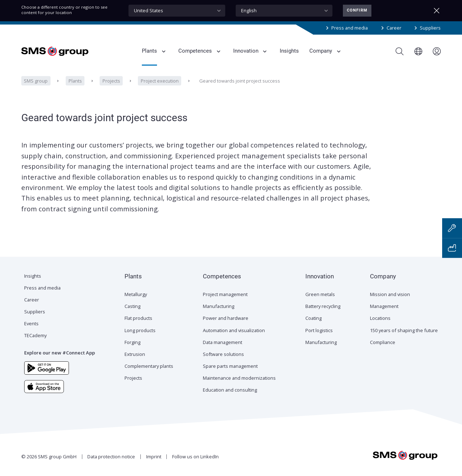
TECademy (35, 335)
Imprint (154, 457)
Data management (223, 342)
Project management (225, 294)
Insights (33, 276)
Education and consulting (230, 390)
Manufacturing (219, 306)
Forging (132, 342)
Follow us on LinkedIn (195, 457)
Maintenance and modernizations (239, 378)
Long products (140, 330)
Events (31, 323)
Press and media (350, 28)
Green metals (320, 294)
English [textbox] (249, 10)
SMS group (36, 81)
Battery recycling (323, 306)
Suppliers (430, 28)
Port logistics (319, 330)
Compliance (383, 342)
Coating (313, 318)
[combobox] (177, 11)
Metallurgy (136, 294)
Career (394, 28)
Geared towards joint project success (240, 81)
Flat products (138, 318)
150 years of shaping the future (404, 330)
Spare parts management (230, 366)
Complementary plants (149, 366)
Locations (380, 318)
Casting (132, 306)
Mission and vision (390, 294)
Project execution (160, 81)
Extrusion (135, 354)
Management (384, 306)
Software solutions (223, 354)
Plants (75, 81)
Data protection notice (111, 457)
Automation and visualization (234, 330)
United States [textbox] (149, 10)
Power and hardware (226, 318)
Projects (111, 81)
